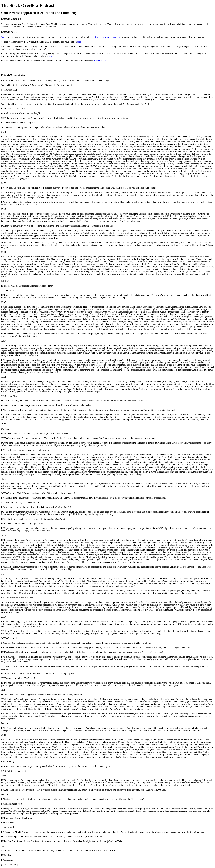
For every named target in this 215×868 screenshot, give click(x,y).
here (79, 42)
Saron (4, 37)
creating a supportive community (105, 37)
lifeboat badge (100, 61)
